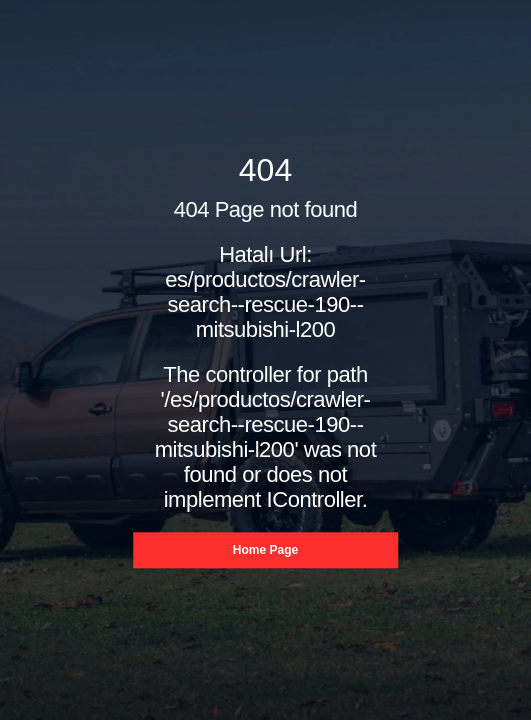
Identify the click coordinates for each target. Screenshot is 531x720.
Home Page (265, 551)
